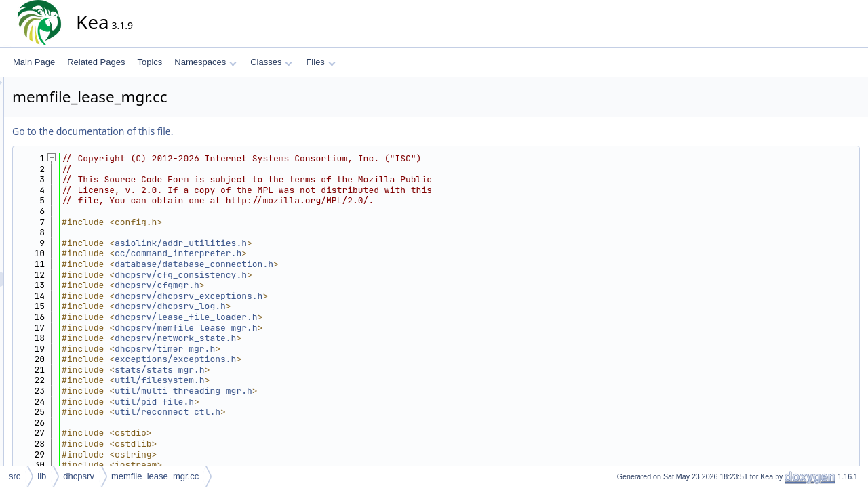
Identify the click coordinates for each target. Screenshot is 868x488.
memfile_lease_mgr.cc (155, 476)
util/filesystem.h (282, 380)
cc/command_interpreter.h (300, 253)
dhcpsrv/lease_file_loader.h (308, 317)
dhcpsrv (79, 476)
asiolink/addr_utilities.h (303, 243)
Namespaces (205, 62)
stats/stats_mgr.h (282, 370)
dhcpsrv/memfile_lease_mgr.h (308, 328)
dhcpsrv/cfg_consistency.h (303, 275)
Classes (271, 62)
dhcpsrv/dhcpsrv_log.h (292, 306)
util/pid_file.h (276, 402)
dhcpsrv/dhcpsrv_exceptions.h (311, 296)
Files (320, 62)
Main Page (34, 62)
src (15, 476)
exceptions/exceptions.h (297, 359)
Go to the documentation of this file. (215, 131)
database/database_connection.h (316, 264)
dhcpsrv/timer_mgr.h (287, 349)
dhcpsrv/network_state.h (297, 338)
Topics (150, 62)
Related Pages (96, 62)
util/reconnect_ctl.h (290, 412)
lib (42, 476)
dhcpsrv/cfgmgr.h (279, 285)
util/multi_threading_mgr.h (305, 391)
